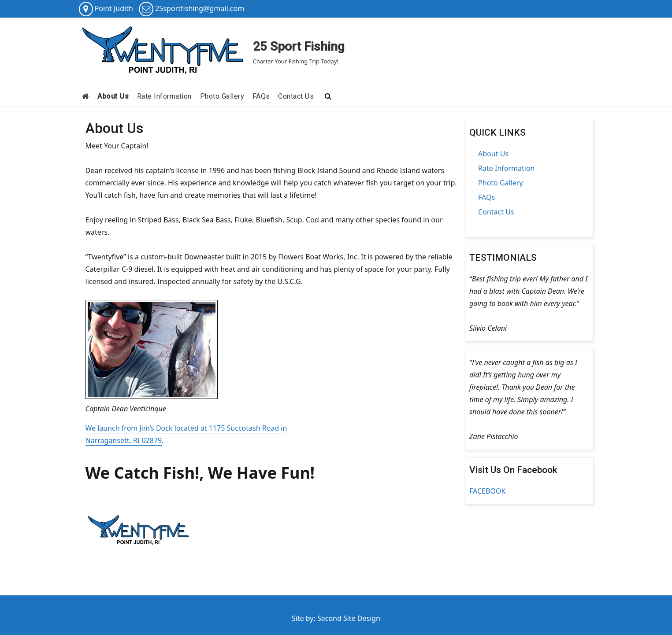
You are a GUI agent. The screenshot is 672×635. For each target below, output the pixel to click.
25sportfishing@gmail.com (200, 8)
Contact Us (296, 96)
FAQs (261, 96)
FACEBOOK (487, 491)
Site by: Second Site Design (336, 618)
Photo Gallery (222, 96)
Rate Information (164, 96)
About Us (113, 96)
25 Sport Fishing (299, 46)
